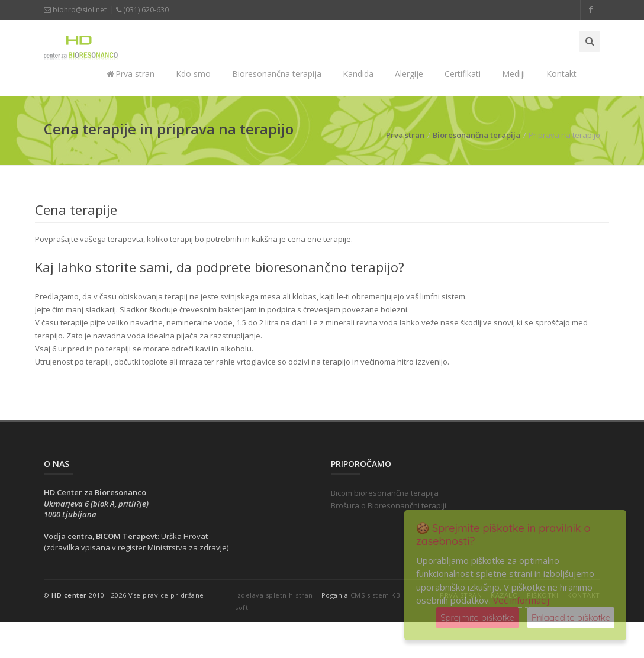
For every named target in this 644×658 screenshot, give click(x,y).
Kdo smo (193, 74)
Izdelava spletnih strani (275, 595)
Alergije (409, 74)
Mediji (513, 74)
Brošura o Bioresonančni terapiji (389, 505)
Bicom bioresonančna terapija (385, 493)
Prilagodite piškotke (571, 617)
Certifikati (463, 74)
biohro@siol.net (75, 10)
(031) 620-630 (142, 10)
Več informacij (521, 600)
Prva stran (131, 74)
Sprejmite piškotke (477, 617)
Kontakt (561, 74)
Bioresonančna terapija (277, 74)
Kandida (358, 74)
